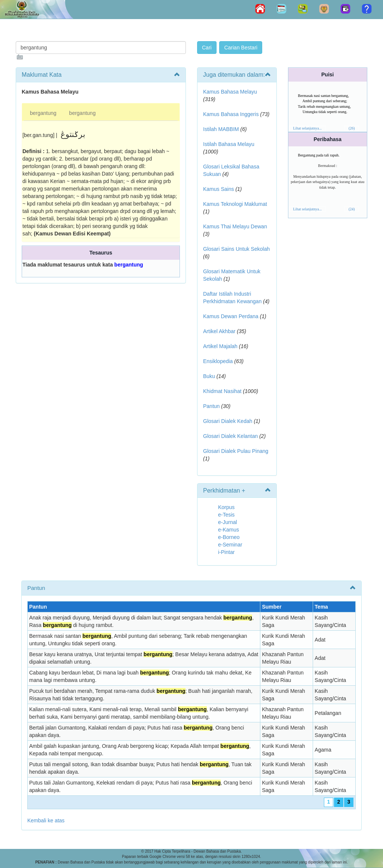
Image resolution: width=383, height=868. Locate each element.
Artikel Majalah (220, 346)
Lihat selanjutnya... (308, 128)
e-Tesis (226, 515)
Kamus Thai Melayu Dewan (235, 226)
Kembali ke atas (46, 820)
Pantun (211, 406)
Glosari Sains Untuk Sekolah (236, 249)
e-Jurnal (228, 522)
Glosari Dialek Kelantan (230, 436)
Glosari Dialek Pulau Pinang (236, 451)
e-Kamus (229, 530)
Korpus (226, 507)
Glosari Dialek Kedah (228, 421)
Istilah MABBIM (221, 129)
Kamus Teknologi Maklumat (235, 204)
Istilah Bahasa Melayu (229, 144)
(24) (352, 209)
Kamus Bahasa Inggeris (231, 114)
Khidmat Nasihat (222, 391)
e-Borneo (229, 537)
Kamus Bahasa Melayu (230, 92)
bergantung (43, 113)
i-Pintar (226, 552)
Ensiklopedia (218, 361)
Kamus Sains (218, 189)
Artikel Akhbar (219, 331)
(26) (352, 128)
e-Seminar (230, 545)
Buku (209, 376)
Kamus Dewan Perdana (231, 316)
